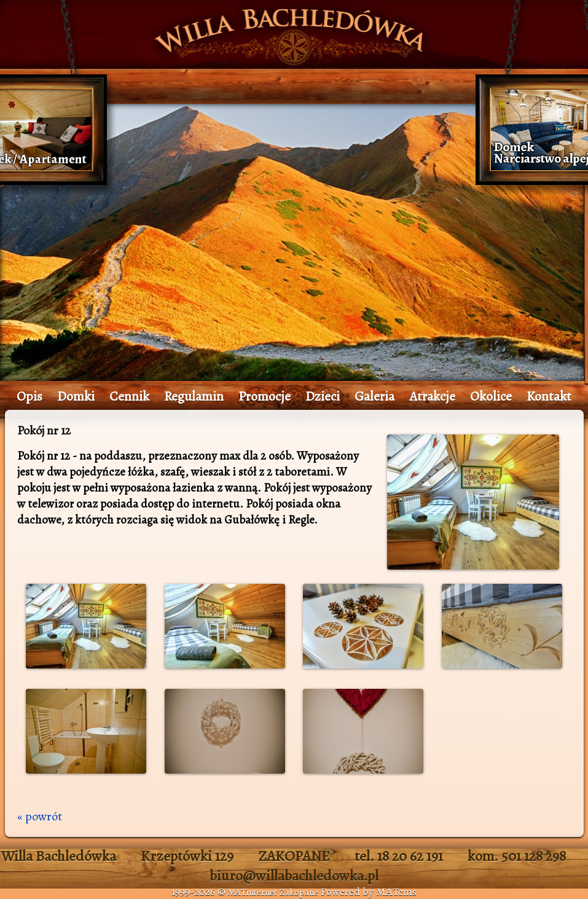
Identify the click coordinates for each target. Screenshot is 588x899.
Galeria (374, 396)
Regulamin (194, 396)
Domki (76, 396)
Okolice (491, 396)
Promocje (265, 396)
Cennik (129, 396)
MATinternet (253, 892)
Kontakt (549, 396)
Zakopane (299, 892)
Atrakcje (432, 396)
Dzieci (323, 396)
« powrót (40, 816)
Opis (29, 396)
